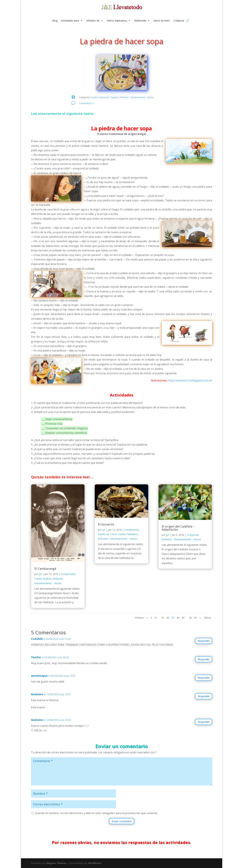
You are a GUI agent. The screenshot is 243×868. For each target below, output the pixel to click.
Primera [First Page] (139, 618)
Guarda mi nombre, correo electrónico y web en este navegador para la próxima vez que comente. (96, 813)
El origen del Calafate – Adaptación (178, 528)
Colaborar (179, 21)
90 (191, 618)
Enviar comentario (122, 821)
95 (196, 618)
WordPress (95, 863)
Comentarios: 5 (86, 103)
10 (156, 618)
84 (178, 618)
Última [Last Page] (207, 618)
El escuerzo (106, 524)
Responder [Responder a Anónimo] (204, 696)
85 (183, 618)
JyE (40, 574)
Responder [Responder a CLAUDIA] (204, 641)
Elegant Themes (56, 863)
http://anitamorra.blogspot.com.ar (190, 380)
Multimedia (140, 21)
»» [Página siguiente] (200, 618)
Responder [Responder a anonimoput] (204, 678)
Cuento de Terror (107, 534)
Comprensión (68, 574)
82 (168, 618)
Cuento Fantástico (128, 534)
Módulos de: (93, 21)
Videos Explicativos (117, 21)
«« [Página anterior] (147, 618)
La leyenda (193, 535)
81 (163, 618)
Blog (55, 21)
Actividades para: (70, 21)
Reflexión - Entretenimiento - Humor (137, 97)
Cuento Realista (43, 579)
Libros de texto (162, 21)
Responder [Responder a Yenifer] (204, 659)
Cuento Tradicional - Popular (104, 97)
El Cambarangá (45, 569)
